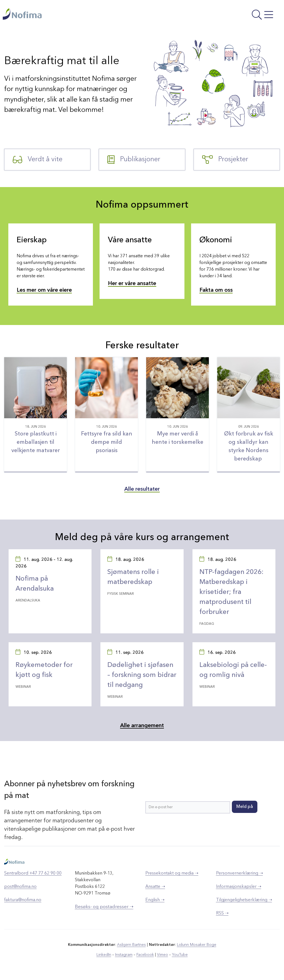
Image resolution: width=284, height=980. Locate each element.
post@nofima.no (20, 887)
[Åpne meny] (229, 15)
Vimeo (163, 955)
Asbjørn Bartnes (131, 945)
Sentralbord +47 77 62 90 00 (33, 873)
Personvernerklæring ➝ (239, 873)
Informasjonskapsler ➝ (239, 887)
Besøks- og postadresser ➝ (104, 907)
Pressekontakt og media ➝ (172, 873)
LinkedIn (104, 955)
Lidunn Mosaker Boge (197, 945)
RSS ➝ (222, 913)
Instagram (124, 955)
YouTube (180, 955)
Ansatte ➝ (155, 887)
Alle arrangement (142, 726)
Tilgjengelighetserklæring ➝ (244, 900)
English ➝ (155, 900)
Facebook (145, 955)
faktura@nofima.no (23, 900)
